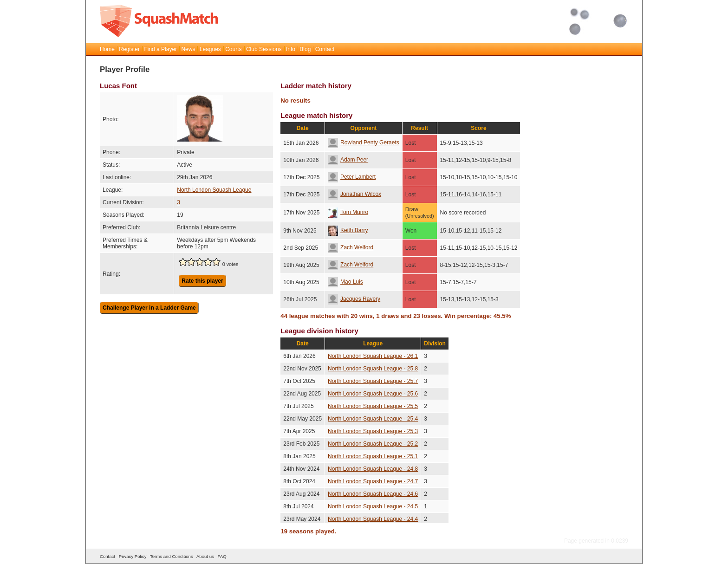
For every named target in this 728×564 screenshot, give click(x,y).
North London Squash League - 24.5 (373, 506)
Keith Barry (348, 230)
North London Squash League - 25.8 (373, 369)
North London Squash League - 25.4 (373, 419)
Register (129, 49)
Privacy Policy (133, 556)
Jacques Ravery (354, 299)
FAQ (222, 556)
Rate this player (202, 281)
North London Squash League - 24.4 (373, 519)
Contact (325, 49)
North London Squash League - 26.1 (373, 356)
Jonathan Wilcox (354, 194)
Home (107, 49)
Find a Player (160, 49)
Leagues (210, 49)
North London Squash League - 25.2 (373, 444)
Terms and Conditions (172, 556)
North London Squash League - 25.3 (373, 431)
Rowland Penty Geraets (364, 143)
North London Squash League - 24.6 (373, 494)
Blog (305, 49)
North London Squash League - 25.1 (373, 456)
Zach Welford (351, 247)
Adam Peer (348, 160)
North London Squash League (214, 190)
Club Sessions (264, 49)
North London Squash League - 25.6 (373, 394)
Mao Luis (345, 282)
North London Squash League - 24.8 (373, 469)
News (188, 49)
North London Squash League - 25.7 (373, 381)
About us (205, 556)
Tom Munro (348, 212)
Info (291, 49)
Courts (233, 49)
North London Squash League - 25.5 (373, 406)
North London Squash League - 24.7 (373, 481)
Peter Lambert (352, 177)
